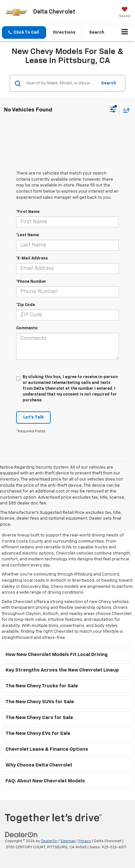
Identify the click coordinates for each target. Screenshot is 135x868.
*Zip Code (26, 305)
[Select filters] (113, 110)
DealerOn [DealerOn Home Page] (49, 841)
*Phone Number (31, 282)
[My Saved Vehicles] (125, 13)
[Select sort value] (125, 110)
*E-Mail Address (32, 259)
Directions (64, 32)
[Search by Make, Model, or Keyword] (61, 83)
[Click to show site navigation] (125, 33)
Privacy (85, 841)
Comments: (27, 328)
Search (109, 83)
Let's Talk (33, 417)
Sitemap (68, 841)
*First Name (28, 212)
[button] (24, 32)
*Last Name (27, 235)
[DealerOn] (21, 835)
